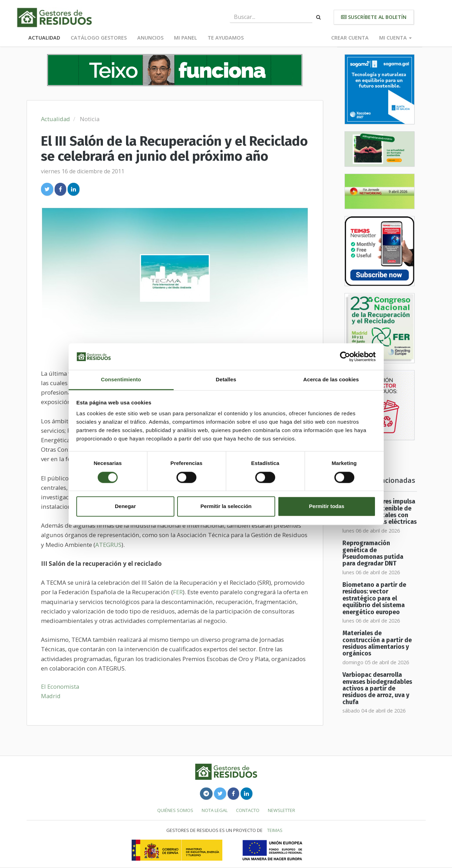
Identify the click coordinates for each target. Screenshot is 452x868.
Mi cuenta (395, 38)
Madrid (51, 696)
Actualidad (44, 38)
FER (178, 592)
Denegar (125, 506)
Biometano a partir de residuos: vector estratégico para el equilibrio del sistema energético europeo (374, 598)
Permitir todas (327, 506)
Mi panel (186, 38)
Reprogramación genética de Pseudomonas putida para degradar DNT (373, 553)
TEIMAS (275, 830)
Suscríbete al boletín (374, 17)
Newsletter (281, 810)
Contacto (248, 810)
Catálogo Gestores (99, 38)
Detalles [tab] (226, 380)
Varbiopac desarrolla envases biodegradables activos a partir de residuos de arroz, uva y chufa (377, 688)
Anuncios (150, 38)
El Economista (60, 686)
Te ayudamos (226, 38)
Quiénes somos (175, 810)
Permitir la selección (226, 506)
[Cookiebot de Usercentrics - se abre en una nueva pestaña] (345, 356)
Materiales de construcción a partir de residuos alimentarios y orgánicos (377, 643)
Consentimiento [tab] (121, 380)
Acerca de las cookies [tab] (331, 380)
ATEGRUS (108, 545)
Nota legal (215, 810)
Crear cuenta (350, 38)
